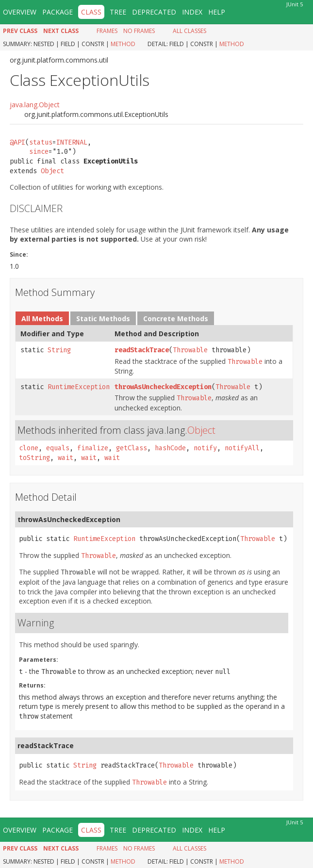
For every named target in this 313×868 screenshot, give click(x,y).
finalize (93, 448)
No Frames (139, 31)
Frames (107, 31)
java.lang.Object (35, 105)
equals (58, 448)
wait (66, 458)
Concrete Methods (176, 319)
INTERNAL (72, 142)
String (59, 350)
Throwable (190, 350)
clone (29, 448)
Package (58, 12)
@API (17, 142)
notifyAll (242, 448)
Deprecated (154, 12)
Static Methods (103, 319)
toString (34, 458)
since (39, 152)
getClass (132, 448)
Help (217, 12)
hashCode (170, 448)
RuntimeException (79, 387)
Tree (118, 12)
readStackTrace (142, 350)
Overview (20, 12)
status (41, 142)
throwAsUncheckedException (163, 387)
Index (192, 12)
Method (123, 44)
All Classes (189, 31)
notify (205, 448)
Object (52, 171)
